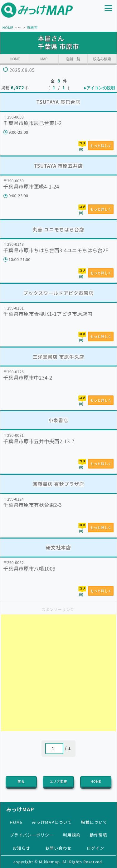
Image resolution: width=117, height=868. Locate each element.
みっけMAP (20, 809)
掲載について (94, 822)
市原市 (32, 27)
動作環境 (98, 835)
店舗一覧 (73, 59)
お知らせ (22, 848)
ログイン (95, 848)
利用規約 (71, 835)
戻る (21, 781)
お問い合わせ (58, 848)
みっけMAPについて (52, 822)
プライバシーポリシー (32, 835)
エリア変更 (59, 781)
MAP (44, 59)
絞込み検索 (102, 59)
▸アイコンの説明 (100, 88)
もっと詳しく (101, 146)
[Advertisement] (58, 673)
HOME (8, 27)
